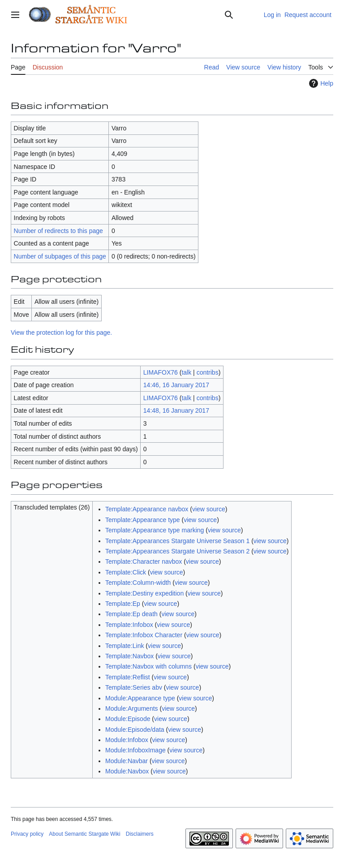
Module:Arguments (132, 708)
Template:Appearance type (143, 520)
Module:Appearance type (140, 698)
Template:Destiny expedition (144, 593)
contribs (208, 372)
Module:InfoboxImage (135, 750)
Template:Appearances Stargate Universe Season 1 (177, 541)
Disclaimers (140, 834)
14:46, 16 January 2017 (176, 385)
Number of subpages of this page (60, 256)
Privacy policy (27, 834)
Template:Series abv (134, 687)
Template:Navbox (129, 656)
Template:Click (126, 572)
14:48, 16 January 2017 (176, 410)
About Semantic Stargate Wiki (84, 834)
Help (320, 83)
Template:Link (125, 646)
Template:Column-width (138, 583)
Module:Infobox (127, 740)
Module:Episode (128, 719)
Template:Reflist (128, 677)
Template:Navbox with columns (148, 666)
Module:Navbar (127, 761)
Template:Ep (123, 604)
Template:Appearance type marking (155, 530)
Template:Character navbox (144, 561)
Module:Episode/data (135, 730)
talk (186, 372)
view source (209, 509)
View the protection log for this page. (61, 333)
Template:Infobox (129, 625)
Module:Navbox (127, 771)
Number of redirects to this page (58, 231)
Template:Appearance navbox (147, 509)
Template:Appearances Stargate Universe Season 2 (177, 551)
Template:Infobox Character (144, 635)
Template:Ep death (131, 614)
